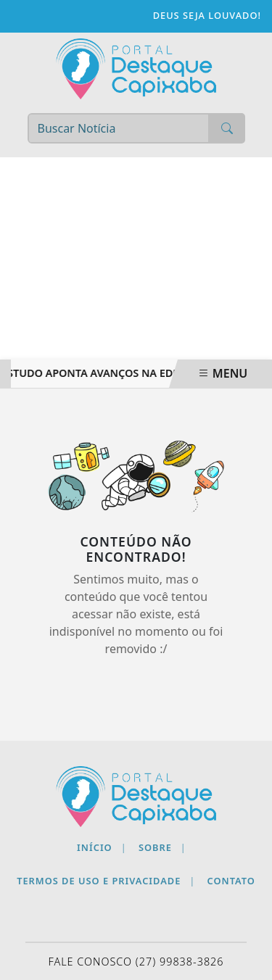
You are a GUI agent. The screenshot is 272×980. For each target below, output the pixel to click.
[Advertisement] (136, 258)
